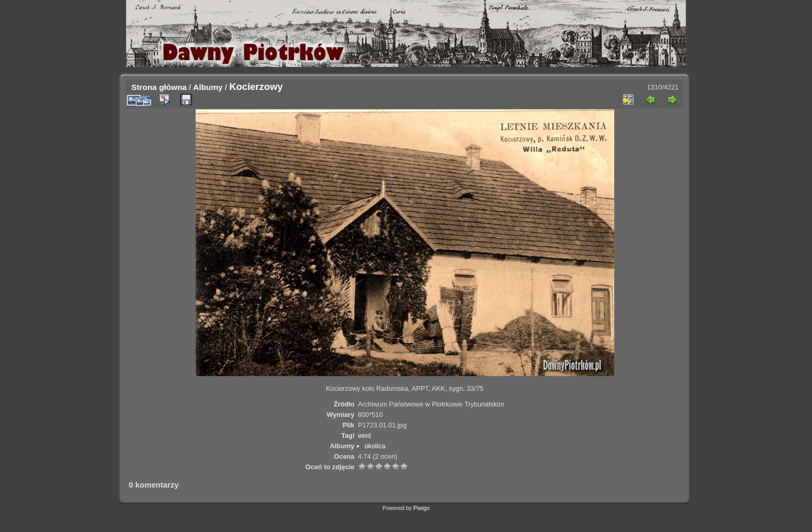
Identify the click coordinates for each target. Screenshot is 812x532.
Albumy (208, 87)
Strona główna (159, 87)
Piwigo (421, 508)
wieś (365, 435)
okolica (375, 446)
